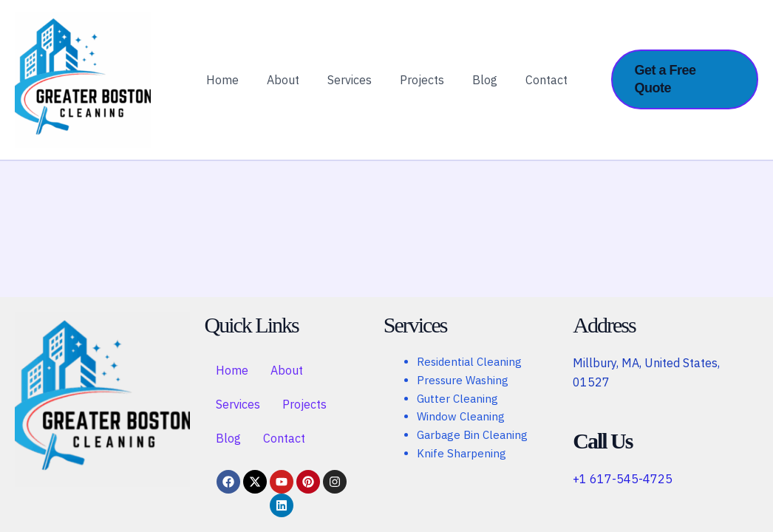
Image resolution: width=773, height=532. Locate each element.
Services (352, 86)
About (290, 86)
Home (234, 86)
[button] (684, 86)
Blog (478, 86)
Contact (535, 86)
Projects (420, 86)
